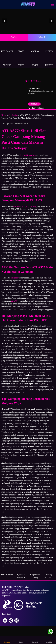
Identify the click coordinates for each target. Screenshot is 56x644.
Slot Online (13, 115)
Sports (49, 48)
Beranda (7, 640)
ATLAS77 (15, 301)
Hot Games (7, 48)
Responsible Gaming (35, 576)
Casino (35, 48)
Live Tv (49, 62)
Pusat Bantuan (7, 575)
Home (4, 115)
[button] (5, 21)
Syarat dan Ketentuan (21, 576)
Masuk (42, 37)
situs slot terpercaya (28, 155)
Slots (21, 48)
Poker (21, 62)
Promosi (35, 640)
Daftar (14, 37)
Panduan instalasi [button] (36, 108)
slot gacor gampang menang (24, 206)
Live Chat (49, 640)
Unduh (34, 104)
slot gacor (15, 278)
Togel (35, 62)
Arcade (7, 62)
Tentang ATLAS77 (49, 576)
